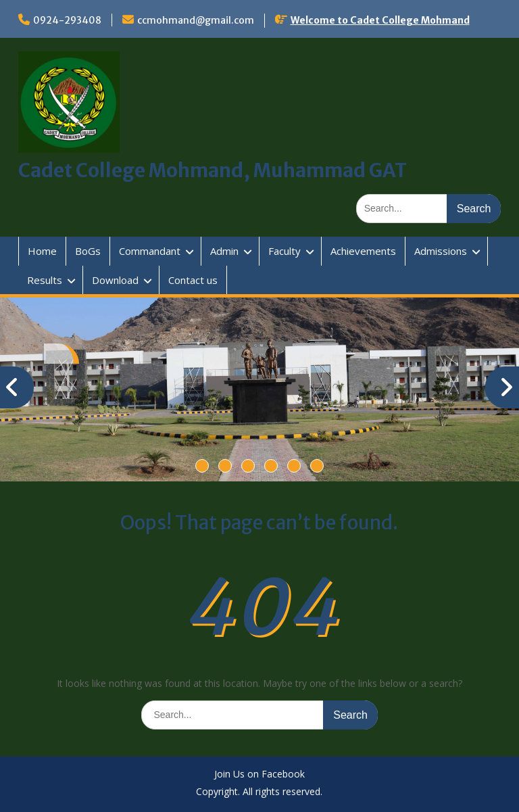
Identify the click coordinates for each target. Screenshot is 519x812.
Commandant (150, 251)
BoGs (88, 251)
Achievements (363, 251)
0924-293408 (67, 20)
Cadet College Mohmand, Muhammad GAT (213, 170)
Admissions (441, 251)
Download (115, 280)
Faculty (285, 251)
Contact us (193, 280)
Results (45, 280)
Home (42, 251)
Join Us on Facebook (259, 774)
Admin (224, 251)
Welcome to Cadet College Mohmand (380, 20)
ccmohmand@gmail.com (196, 20)
